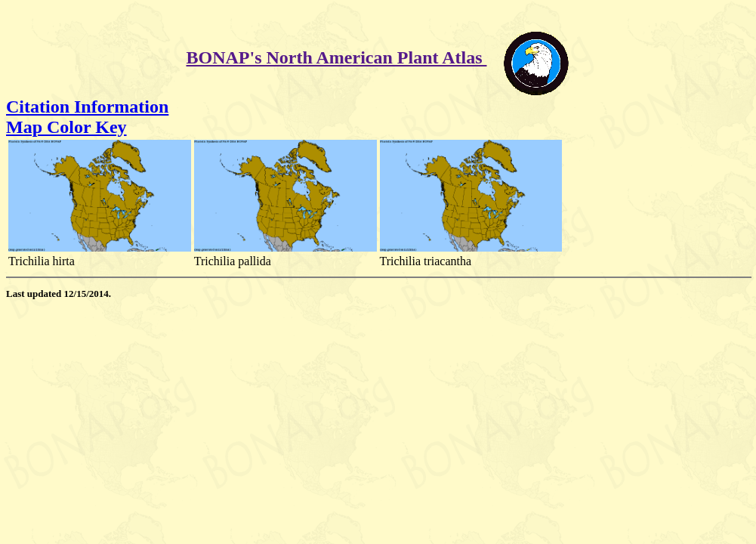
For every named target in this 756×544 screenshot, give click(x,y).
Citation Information (87, 107)
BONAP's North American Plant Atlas (337, 57)
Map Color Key (66, 127)
